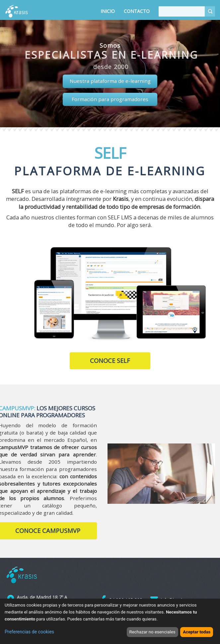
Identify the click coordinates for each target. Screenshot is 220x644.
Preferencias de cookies (29, 632)
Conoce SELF (110, 361)
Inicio (108, 11)
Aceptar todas (197, 632)
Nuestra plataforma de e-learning (110, 81)
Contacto (137, 11)
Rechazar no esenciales (152, 632)
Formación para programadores (110, 99)
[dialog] (110, 621)
